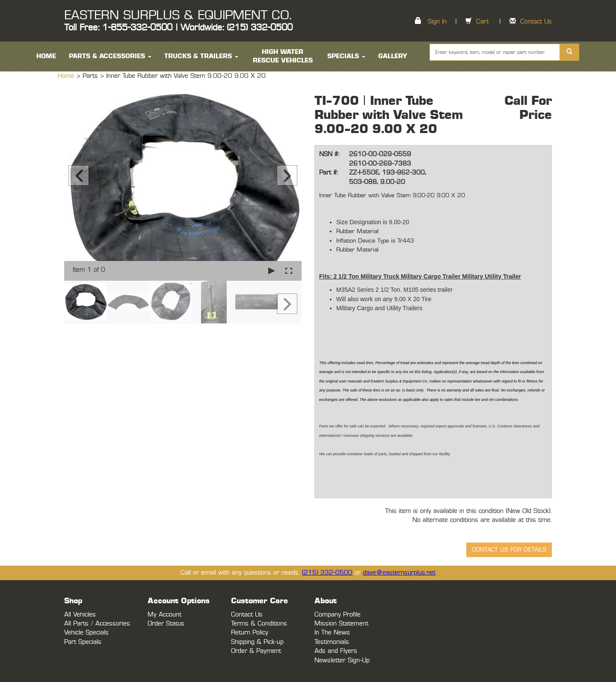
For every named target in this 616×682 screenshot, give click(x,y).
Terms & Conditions (259, 624)
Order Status (166, 624)
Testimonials (332, 642)
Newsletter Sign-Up (342, 660)
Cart (482, 22)
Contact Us (536, 22)
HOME (46, 56)
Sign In (437, 22)
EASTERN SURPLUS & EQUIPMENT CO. (178, 15)
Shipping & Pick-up (257, 642)
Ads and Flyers (336, 651)
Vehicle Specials (86, 633)
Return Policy (250, 633)
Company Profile (338, 615)
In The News (332, 633)
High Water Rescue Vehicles (283, 56)
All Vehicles (80, 615)
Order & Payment (256, 651)
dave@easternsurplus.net (399, 573)
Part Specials (83, 642)
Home (67, 76)
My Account (164, 615)
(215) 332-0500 (327, 573)
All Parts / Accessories (97, 624)
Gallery (393, 56)
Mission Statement (341, 624)
